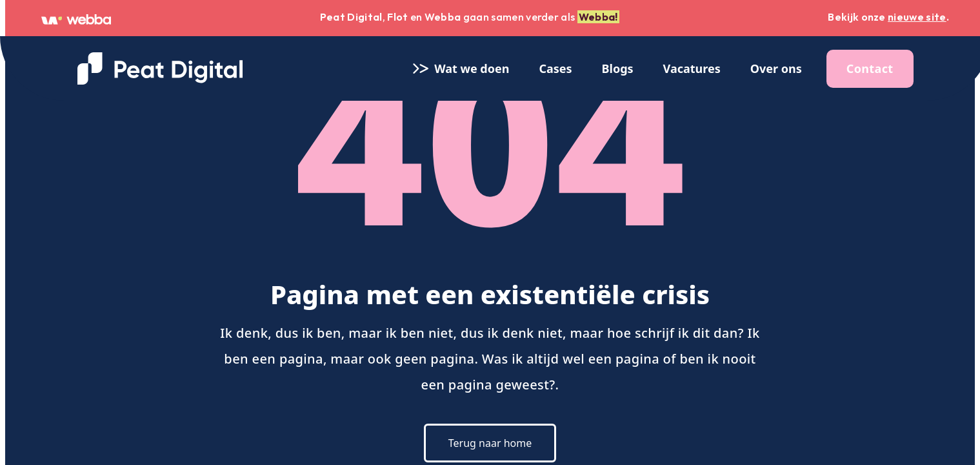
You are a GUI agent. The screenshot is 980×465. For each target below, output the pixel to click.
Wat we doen (460, 68)
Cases (555, 68)
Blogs (618, 68)
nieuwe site (917, 17)
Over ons (776, 68)
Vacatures (692, 68)
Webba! (598, 17)
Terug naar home (490, 443)
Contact (870, 68)
